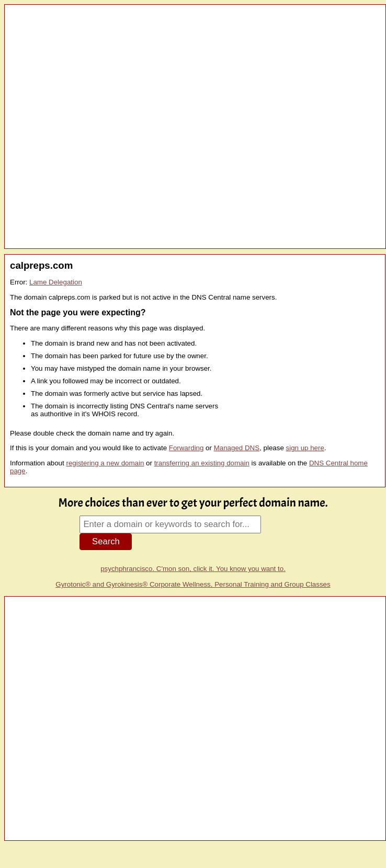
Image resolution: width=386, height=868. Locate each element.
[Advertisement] (122, 127)
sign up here (305, 448)
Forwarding (186, 448)
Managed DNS (237, 448)
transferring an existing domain (202, 463)
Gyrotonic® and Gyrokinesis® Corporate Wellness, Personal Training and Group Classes (193, 584)
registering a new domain (105, 463)
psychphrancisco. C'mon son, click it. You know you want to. (193, 569)
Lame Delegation (56, 282)
